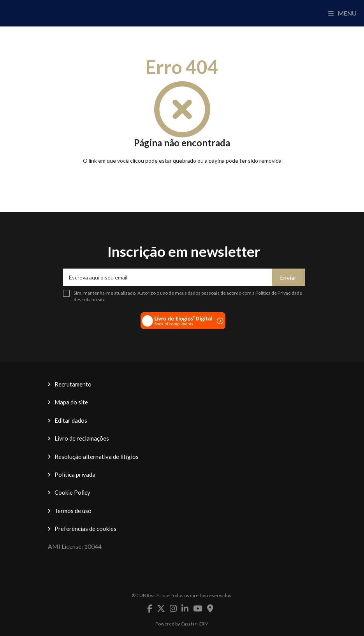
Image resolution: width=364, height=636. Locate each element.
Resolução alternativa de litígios (97, 457)
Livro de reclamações (82, 438)
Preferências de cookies (85, 529)
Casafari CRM (195, 624)
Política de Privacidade (279, 293)
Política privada (75, 474)
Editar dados (71, 420)
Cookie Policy (72, 492)
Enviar (288, 277)
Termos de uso (73, 511)
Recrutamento (73, 384)
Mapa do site (71, 402)
